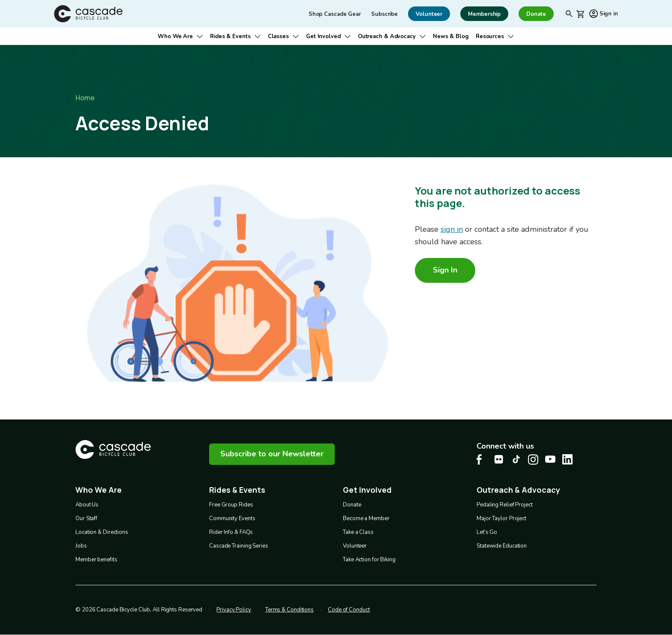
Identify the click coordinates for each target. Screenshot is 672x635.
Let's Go (487, 532)
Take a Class (358, 532)
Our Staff (86, 518)
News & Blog (451, 36)
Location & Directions (102, 532)
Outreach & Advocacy (387, 36)
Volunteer (355, 546)
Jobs (81, 546)
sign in (452, 229)
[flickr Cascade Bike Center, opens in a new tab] (499, 459)
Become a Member (366, 518)
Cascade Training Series (239, 546)
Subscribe (384, 14)
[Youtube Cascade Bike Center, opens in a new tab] (550, 459)
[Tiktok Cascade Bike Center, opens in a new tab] (516, 459)
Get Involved (323, 36)
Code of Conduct (349, 610)
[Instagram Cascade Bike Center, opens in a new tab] (533, 460)
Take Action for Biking (369, 560)
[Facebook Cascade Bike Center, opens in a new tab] (482, 460)
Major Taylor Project (501, 518)
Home (85, 98)
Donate (352, 505)
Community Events (232, 518)
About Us (87, 505)
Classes (278, 36)
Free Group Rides (231, 505)
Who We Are (175, 36)
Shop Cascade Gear (335, 14)
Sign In (445, 270)
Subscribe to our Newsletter (272, 454)
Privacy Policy (234, 610)
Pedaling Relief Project (505, 505)
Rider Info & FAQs (231, 532)
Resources (490, 36)
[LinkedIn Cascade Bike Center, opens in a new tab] (567, 459)
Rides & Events (230, 36)
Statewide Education (502, 546)
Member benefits (96, 560)
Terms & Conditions (289, 610)
